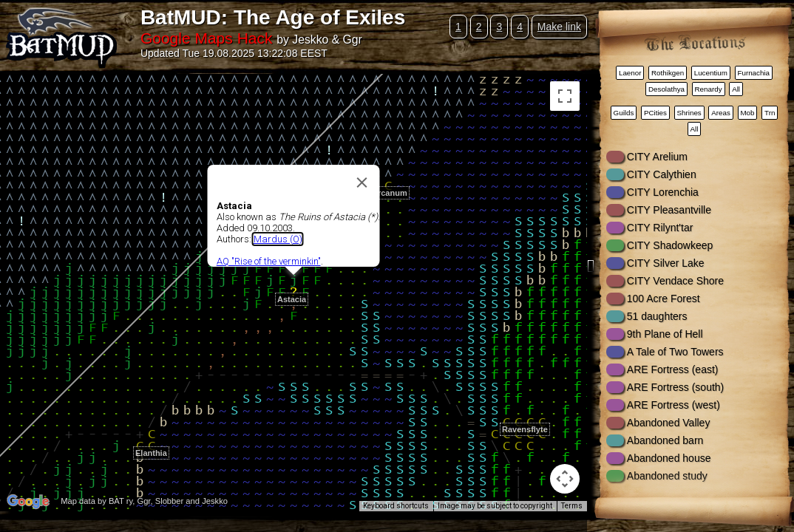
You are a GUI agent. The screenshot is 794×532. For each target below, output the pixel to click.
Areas (721, 113)
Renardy (709, 89)
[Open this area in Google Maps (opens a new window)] (28, 502)
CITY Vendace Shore (675, 281)
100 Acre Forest (664, 299)
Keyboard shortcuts (396, 506)
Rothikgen (668, 73)
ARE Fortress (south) (675, 387)
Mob (747, 113)
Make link (559, 27)
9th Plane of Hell (665, 334)
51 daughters (657, 316)
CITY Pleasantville (669, 210)
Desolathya (666, 89)
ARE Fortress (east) (673, 369)
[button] (388, 177)
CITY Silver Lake (666, 263)
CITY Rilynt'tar (660, 228)
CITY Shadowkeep (670, 245)
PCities (655, 113)
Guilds (624, 113)
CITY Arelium (657, 157)
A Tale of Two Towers (675, 352)
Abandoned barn (665, 440)
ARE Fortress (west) (673, 405)
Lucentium (711, 73)
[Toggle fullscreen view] (565, 96)
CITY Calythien (662, 174)
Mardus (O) (278, 239)
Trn (770, 113)
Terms (572, 506)
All (736, 89)
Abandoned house (669, 458)
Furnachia (753, 73)
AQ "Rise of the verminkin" (269, 261)
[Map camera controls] (565, 479)
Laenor (630, 73)
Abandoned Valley (669, 423)
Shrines (689, 113)
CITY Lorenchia (663, 192)
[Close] (362, 183)
